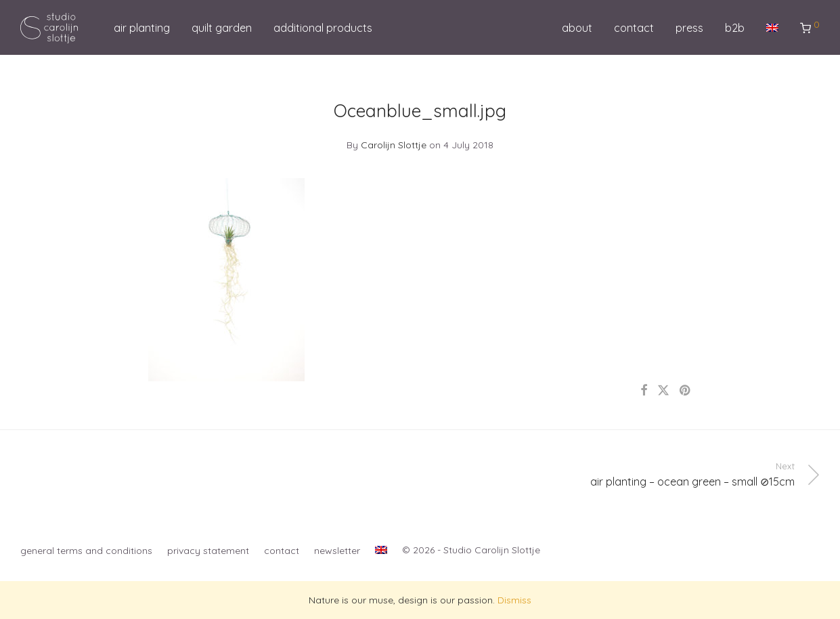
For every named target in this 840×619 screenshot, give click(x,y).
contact (634, 28)
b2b (735, 28)
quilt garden (222, 28)
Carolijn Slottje (394, 145)
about (577, 28)
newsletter (337, 551)
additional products (323, 28)
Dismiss (514, 600)
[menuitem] (772, 28)
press (689, 28)
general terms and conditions (86, 551)
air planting (142, 28)
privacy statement (208, 551)
